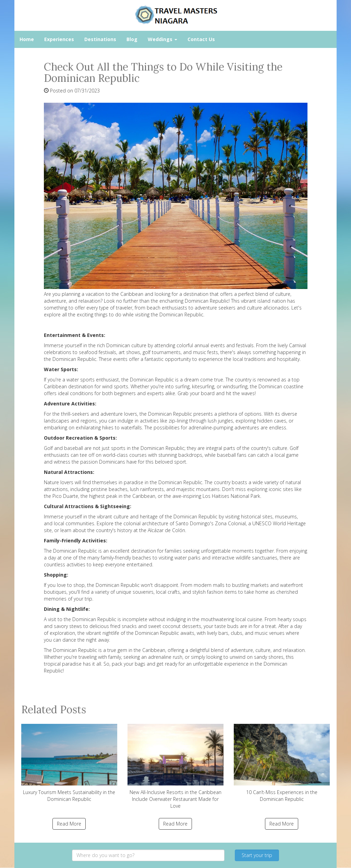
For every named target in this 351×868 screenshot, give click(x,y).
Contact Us (201, 39)
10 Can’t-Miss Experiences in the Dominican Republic (282, 763)
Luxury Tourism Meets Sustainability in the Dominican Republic (69, 763)
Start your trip (257, 855)
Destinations (100, 39)
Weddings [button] (162, 39)
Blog (132, 39)
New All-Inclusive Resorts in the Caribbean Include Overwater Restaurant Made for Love (175, 766)
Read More (69, 824)
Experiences (59, 39)
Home (27, 39)
